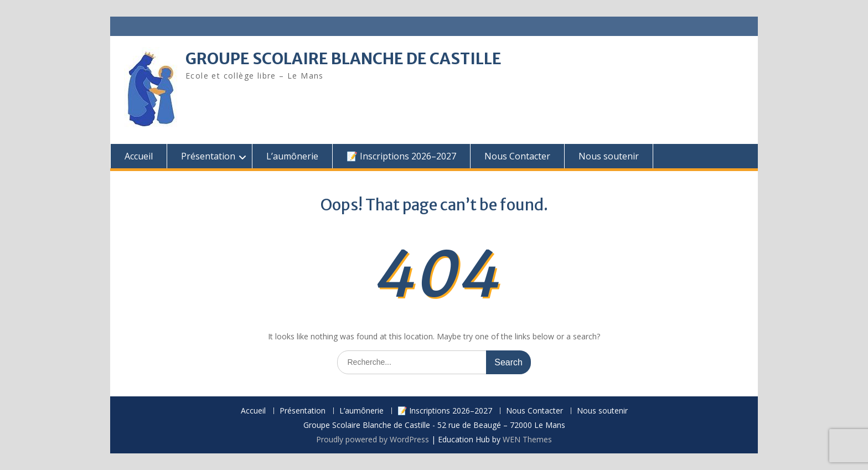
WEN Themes (527, 439)
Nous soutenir (609, 156)
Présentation (208, 156)
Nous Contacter (517, 156)
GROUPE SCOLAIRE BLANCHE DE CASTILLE (343, 59)
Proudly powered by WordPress (373, 439)
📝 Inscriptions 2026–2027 (401, 156)
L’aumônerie (292, 156)
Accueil (139, 156)
